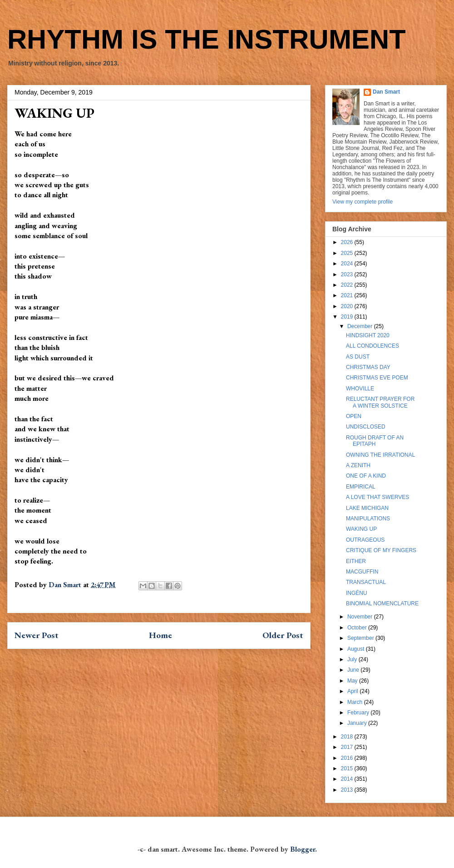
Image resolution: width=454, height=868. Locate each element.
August (357, 649)
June (354, 670)
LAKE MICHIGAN (367, 508)
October (358, 628)
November (361, 617)
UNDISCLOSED (366, 427)
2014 (348, 779)
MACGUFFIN (362, 572)
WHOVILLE (360, 389)
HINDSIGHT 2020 (368, 335)
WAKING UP (361, 529)
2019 (348, 317)
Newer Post (37, 635)
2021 (348, 295)
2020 (348, 306)
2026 (348, 242)
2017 (348, 747)
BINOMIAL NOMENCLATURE (382, 604)
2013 (348, 790)
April (353, 691)
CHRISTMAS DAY (368, 367)
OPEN (354, 416)
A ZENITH (358, 465)
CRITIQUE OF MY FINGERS (381, 550)
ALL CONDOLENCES (373, 346)
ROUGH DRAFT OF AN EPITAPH (375, 441)
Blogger (303, 849)
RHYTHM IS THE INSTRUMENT (207, 39)
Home (160, 635)
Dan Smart (386, 92)
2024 (348, 264)
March (356, 702)
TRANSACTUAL (366, 582)
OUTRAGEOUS (365, 540)
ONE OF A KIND (366, 476)
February (359, 713)
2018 (348, 737)
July (353, 659)
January (358, 723)
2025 (348, 253)
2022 (348, 285)
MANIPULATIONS (368, 519)
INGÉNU (357, 593)
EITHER (356, 561)
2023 (348, 274)
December (361, 326)
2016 (348, 758)
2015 (348, 768)
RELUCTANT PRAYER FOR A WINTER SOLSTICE (380, 402)
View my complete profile (363, 202)
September (361, 638)
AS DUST (358, 357)
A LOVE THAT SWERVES (378, 497)
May (353, 681)
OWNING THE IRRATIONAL (380, 455)
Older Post (283, 635)
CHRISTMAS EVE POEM (377, 378)
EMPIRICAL (361, 487)
